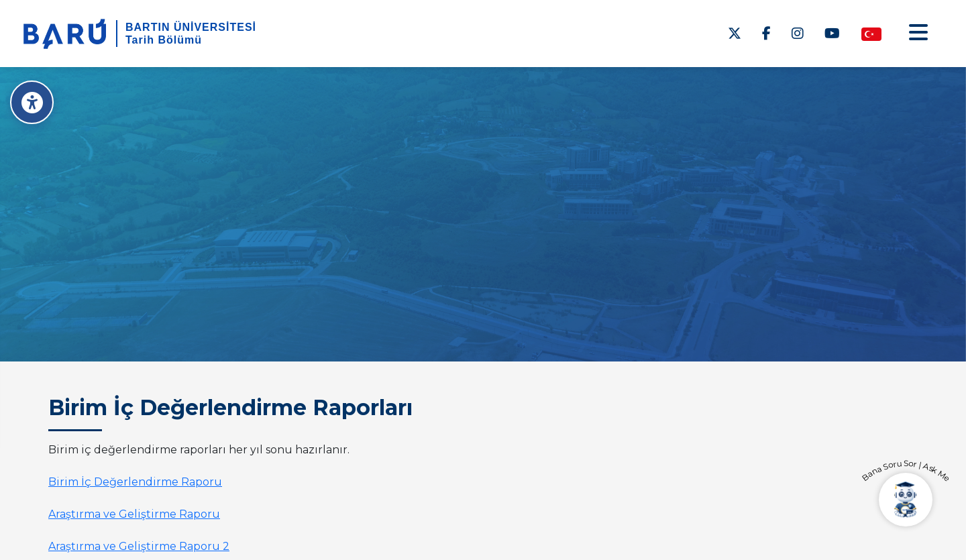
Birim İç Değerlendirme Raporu (135, 482)
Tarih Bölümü (164, 40)
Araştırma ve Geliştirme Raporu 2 (139, 546)
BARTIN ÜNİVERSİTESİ (191, 27)
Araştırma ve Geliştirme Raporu (134, 514)
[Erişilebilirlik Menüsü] (32, 102)
